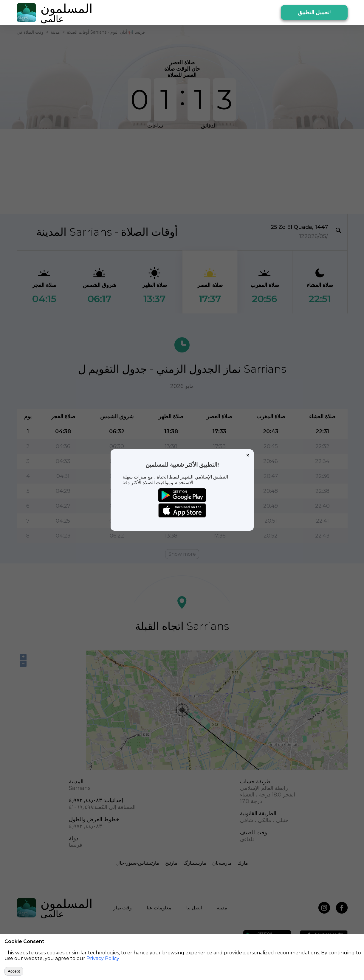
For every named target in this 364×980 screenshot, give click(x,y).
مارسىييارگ (195, 863)
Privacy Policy (103, 958)
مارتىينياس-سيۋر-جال (138, 863)
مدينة (55, 32)
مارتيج (171, 863)
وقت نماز (123, 908)
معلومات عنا (159, 908)
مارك (243, 863)
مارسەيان (222, 863)
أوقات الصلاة (78, 32)
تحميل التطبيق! (314, 13)
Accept (14, 971)
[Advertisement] (182, 171)
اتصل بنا (194, 908)
